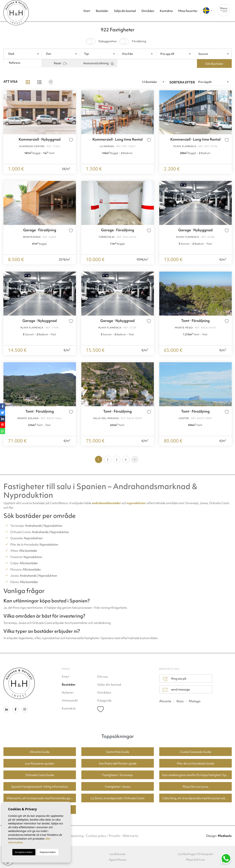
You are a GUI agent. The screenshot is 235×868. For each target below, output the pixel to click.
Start (87, 11)
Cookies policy (96, 836)
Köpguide (104, 700)
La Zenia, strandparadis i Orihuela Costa (117, 798)
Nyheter (68, 692)
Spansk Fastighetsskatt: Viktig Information (40, 787)
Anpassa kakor (48, 852)
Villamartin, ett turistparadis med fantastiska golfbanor (41, 798)
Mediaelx (225, 836)
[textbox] (25, 54)
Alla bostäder (28, 551)
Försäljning (139, 41)
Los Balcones (117, 854)
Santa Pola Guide (118, 752)
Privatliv (115, 836)
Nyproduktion (53, 526)
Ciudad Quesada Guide (196, 752)
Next (72, 112)
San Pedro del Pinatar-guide (118, 763)
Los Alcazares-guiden (40, 763)
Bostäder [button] (102, 11)
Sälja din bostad (125, 11)
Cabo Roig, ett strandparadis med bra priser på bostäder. (197, 798)
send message (176, 690)
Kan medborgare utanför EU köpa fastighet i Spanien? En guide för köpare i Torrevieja (197, 775)
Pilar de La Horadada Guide (196, 763)
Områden (148, 11)
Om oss (103, 677)
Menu (224, 9)
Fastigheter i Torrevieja (117, 775)
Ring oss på (174, 679)
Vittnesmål (70, 700)
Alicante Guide (40, 752)
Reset (61, 63)
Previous (7, 112)
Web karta (130, 836)
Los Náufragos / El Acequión (195, 854)
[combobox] (24, 54)
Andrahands (33, 526)
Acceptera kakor (24, 852)
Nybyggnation (108, 41)
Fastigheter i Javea (118, 787)
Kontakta (166, 11)
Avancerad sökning (98, 63)
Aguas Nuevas (118, 860)
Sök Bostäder (214, 64)
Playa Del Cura (195, 860)
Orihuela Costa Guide (40, 775)
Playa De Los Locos (196, 787)
